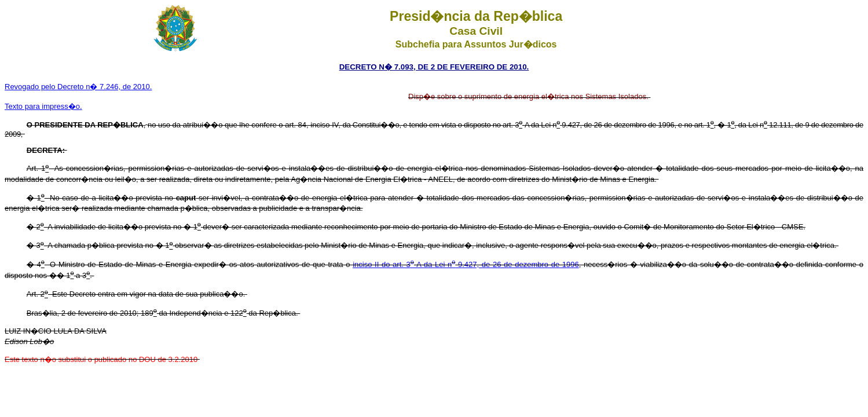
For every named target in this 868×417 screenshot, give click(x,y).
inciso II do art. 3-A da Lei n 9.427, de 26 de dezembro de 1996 (466, 264)
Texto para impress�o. (43, 106)
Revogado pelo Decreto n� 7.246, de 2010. (78, 87)
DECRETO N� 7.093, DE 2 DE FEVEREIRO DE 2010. (434, 67)
